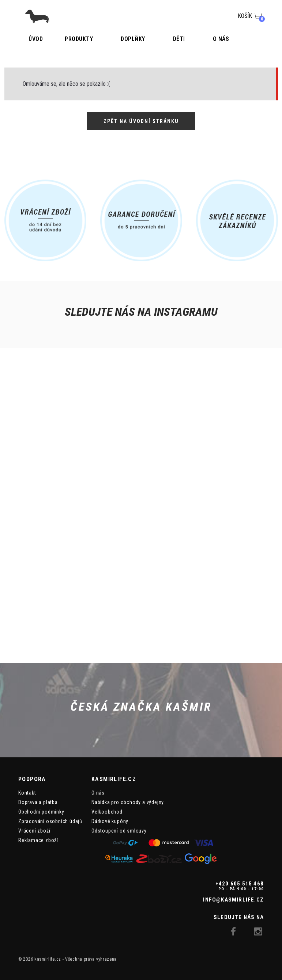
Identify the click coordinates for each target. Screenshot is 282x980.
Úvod (36, 39)
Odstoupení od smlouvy (119, 831)
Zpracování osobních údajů (50, 821)
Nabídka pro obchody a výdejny (128, 802)
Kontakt (27, 793)
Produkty (79, 39)
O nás (221, 39)
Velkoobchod (107, 812)
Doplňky (133, 39)
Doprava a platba (38, 802)
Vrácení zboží (34, 831)
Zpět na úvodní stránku (141, 121)
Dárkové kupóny (110, 821)
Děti (179, 39)
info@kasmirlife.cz (233, 900)
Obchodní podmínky (41, 812)
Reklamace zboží (38, 840)
